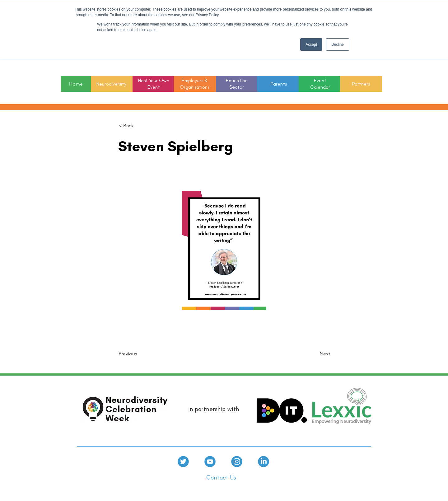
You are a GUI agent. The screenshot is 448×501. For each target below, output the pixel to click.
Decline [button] (338, 44)
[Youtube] (210, 461)
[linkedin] (264, 461)
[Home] (76, 84)
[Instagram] (237, 461)
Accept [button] (311, 44)
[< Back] (139, 126)
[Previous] (139, 354)
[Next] (315, 354)
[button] (237, 84)
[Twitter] (183, 461)
